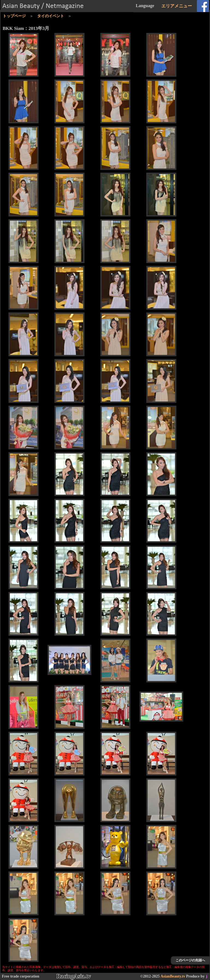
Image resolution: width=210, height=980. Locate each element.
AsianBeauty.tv (173, 976)
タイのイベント (51, 16)
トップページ (14, 16)
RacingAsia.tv (74, 976)
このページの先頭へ (190, 960)
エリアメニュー (177, 6)
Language (145, 6)
